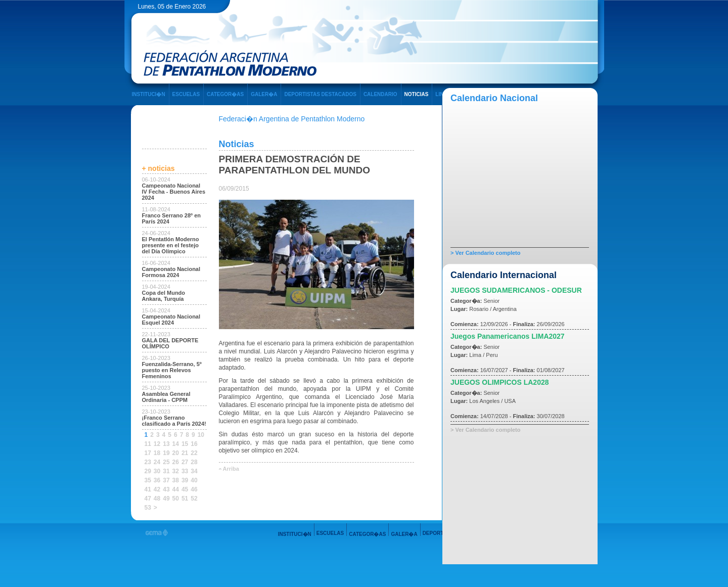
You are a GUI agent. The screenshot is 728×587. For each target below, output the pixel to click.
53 (148, 508)
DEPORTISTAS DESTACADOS (320, 94)
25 (166, 462)
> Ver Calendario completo (485, 253)
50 (176, 499)
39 (185, 480)
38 (176, 480)
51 (185, 499)
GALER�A (264, 94)
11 (148, 444)
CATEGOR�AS (225, 94)
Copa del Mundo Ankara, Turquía (164, 296)
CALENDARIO (380, 94)
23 (148, 462)
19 (166, 453)
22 (194, 453)
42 (157, 489)
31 (166, 471)
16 (194, 444)
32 (176, 471)
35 (148, 480)
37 (166, 480)
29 (148, 471)
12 (157, 444)
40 (194, 480)
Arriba (231, 469)
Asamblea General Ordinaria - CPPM (166, 397)
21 (185, 453)
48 (157, 499)
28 (194, 462)
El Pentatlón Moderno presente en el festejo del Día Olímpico (171, 245)
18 (157, 453)
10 (201, 435)
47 (148, 499)
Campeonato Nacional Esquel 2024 (171, 320)
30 (157, 471)
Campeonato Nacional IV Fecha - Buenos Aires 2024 (174, 192)
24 (157, 462)
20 (176, 453)
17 (148, 453)
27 (185, 462)
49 (166, 499)
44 (176, 489)
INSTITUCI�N (149, 94)
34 (194, 471)
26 (176, 462)
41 (148, 489)
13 (166, 444)
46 (194, 489)
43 (166, 489)
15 (185, 444)
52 (194, 499)
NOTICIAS (417, 94)
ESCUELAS (186, 94)
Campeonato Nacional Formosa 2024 (171, 272)
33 (185, 471)
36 (157, 480)
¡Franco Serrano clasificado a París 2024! (174, 421)
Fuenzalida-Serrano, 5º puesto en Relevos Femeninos (172, 370)
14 (176, 444)
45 (185, 489)
